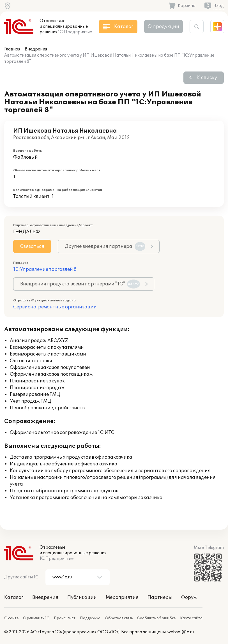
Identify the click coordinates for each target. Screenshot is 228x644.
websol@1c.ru (181, 632)
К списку (207, 78)
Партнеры (160, 597)
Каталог (14, 597)
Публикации (82, 597)
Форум (189, 597)
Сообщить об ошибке (156, 618)
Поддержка (90, 618)
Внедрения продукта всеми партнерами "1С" (80, 284)
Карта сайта (191, 618)
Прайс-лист (65, 618)
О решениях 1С (36, 618)
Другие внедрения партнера (105, 246)
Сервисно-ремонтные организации (55, 307)
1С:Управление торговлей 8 (45, 269)
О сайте (11, 618)
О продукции (163, 27)
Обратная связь (119, 618)
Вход (219, 6)
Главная (12, 49)
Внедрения (36, 49)
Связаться (32, 246)
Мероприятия (122, 597)
